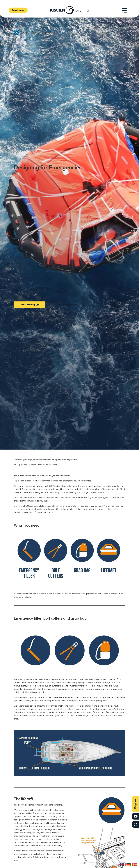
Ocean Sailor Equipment (40, 32)
